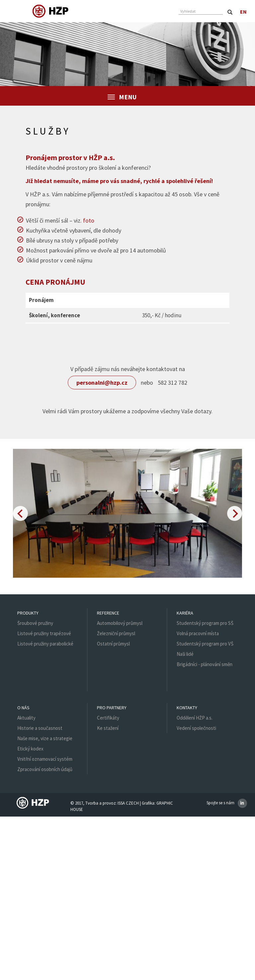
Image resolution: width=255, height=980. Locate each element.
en (244, 12)
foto (89, 220)
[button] (20, 513)
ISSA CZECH (128, 803)
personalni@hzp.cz (102, 383)
